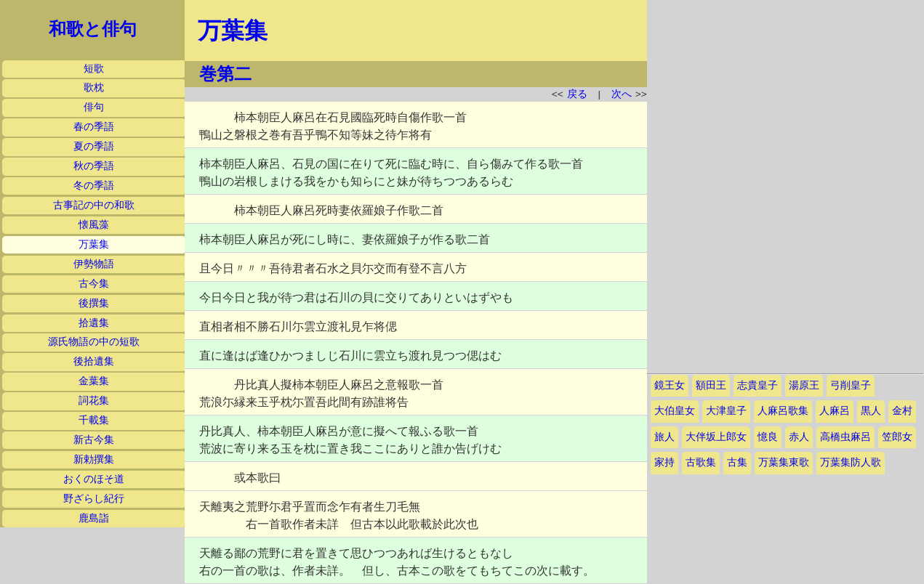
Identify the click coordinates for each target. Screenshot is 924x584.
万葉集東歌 (784, 462)
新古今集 (94, 440)
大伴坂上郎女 (716, 437)
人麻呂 (835, 411)
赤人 (799, 437)
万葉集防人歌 (851, 462)
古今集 (94, 284)
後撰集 (94, 303)
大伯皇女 (675, 411)
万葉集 (94, 244)
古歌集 (701, 462)
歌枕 (94, 88)
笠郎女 (897, 437)
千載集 (94, 420)
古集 (737, 462)
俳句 (94, 107)
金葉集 (94, 381)
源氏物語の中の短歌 (94, 342)
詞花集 (94, 401)
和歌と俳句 (93, 29)
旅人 (664, 437)
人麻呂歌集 (783, 411)
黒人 (871, 411)
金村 (902, 411)
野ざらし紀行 (94, 499)
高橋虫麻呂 (845, 437)
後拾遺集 (94, 361)
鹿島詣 (94, 518)
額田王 (711, 385)
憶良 (768, 437)
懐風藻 (94, 225)
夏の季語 (94, 146)
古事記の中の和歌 (94, 205)
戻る (577, 94)
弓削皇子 (851, 385)
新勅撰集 (94, 459)
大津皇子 (726, 411)
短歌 (94, 69)
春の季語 (94, 127)
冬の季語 (94, 186)
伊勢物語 (94, 264)
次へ (622, 94)
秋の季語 (94, 166)
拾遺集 (94, 323)
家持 (664, 462)
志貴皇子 (758, 385)
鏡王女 (670, 385)
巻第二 (225, 74)
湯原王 (804, 385)
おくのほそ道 (94, 479)
